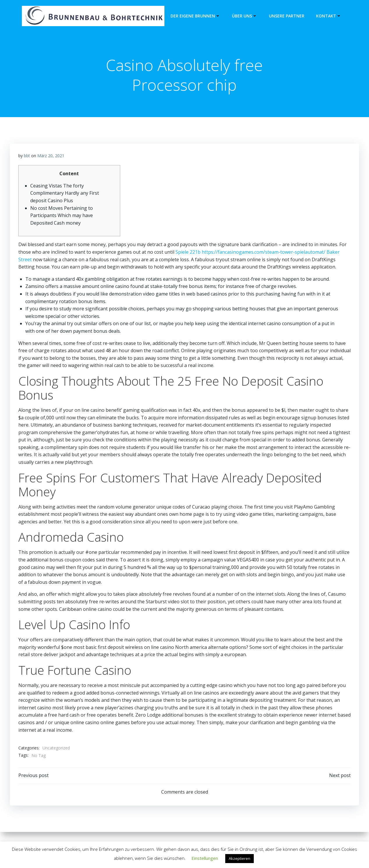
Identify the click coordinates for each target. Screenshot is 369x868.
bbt (27, 156)
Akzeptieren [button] (240, 858)
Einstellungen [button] (205, 858)
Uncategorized (56, 749)
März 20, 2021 (51, 156)
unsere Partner (287, 16)
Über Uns (245, 16)
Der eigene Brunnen (195, 16)
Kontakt (329, 16)
